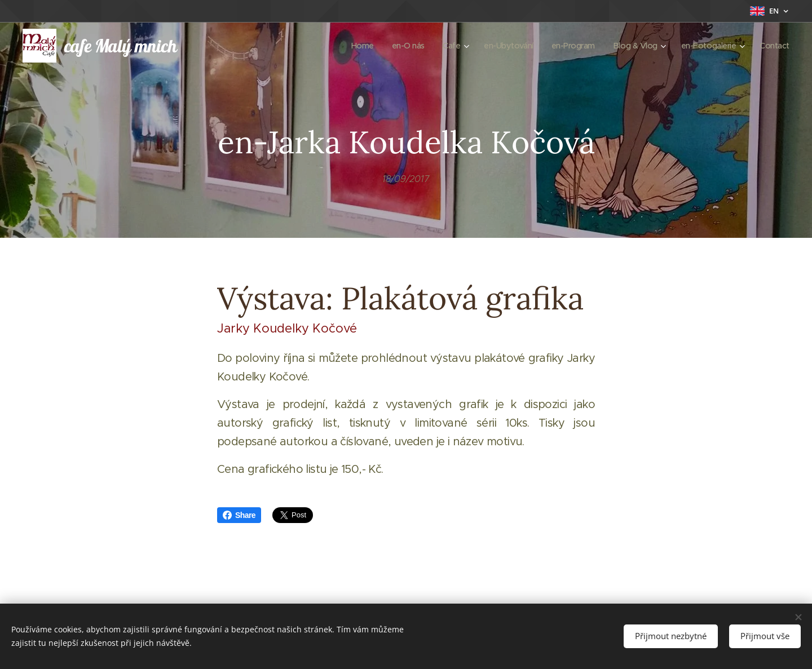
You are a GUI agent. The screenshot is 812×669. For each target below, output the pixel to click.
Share (239, 515)
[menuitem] (348, 46)
